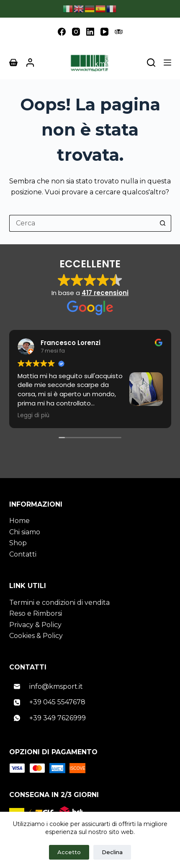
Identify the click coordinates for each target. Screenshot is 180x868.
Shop (18, 543)
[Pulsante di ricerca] (163, 223)
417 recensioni (105, 293)
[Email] (90, 687)
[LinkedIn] (90, 32)
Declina (112, 852)
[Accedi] (30, 63)
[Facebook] (62, 32)
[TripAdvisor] (119, 32)
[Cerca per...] (82, 223)
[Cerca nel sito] (151, 63)
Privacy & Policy (35, 625)
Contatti (23, 554)
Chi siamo (25, 532)
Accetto (69, 852)
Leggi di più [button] (33, 416)
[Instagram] (76, 32)
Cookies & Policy (36, 636)
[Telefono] (90, 703)
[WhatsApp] (90, 718)
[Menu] (167, 63)
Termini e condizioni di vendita (59, 603)
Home (19, 521)
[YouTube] (104, 32)
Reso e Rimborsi (36, 613)
